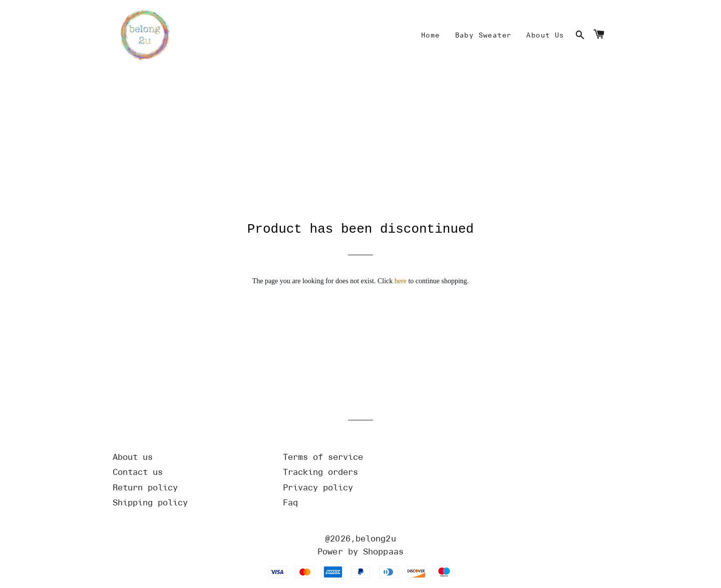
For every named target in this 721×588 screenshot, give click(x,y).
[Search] (580, 36)
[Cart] (599, 36)
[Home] (143, 36)
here (401, 283)
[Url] (190, 459)
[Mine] (431, 36)
